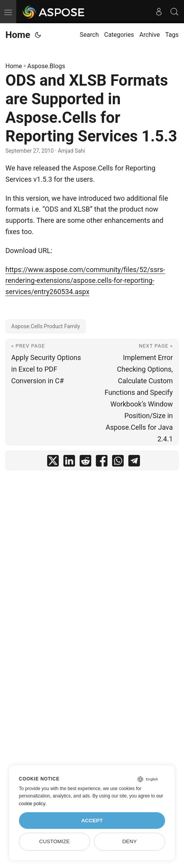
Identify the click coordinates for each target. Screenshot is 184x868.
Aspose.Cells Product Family (46, 326)
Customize (54, 841)
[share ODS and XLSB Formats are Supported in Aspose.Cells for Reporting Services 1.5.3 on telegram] (134, 462)
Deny (129, 841)
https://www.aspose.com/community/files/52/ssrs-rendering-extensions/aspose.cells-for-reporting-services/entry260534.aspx (85, 281)
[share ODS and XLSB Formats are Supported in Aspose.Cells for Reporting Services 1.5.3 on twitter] (53, 462)
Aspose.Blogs (46, 66)
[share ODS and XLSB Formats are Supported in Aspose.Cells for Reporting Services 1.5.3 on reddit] (85, 462)
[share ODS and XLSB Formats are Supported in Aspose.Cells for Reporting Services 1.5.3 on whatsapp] (118, 462)
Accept (92, 821)
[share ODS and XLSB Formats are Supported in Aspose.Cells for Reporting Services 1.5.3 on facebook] (102, 462)
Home (18, 35)
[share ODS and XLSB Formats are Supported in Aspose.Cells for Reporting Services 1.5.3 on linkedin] (69, 462)
